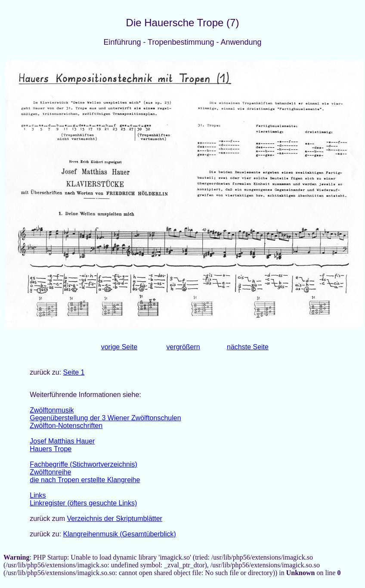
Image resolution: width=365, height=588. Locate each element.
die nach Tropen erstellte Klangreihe (85, 480)
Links (38, 495)
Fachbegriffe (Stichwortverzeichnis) (84, 464)
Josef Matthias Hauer (62, 441)
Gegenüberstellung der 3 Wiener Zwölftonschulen (105, 418)
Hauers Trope (51, 449)
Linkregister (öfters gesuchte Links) (83, 503)
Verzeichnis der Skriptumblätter (114, 519)
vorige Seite (119, 347)
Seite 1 (74, 372)
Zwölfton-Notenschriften (66, 426)
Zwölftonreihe (50, 472)
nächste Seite (248, 347)
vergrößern (183, 347)
